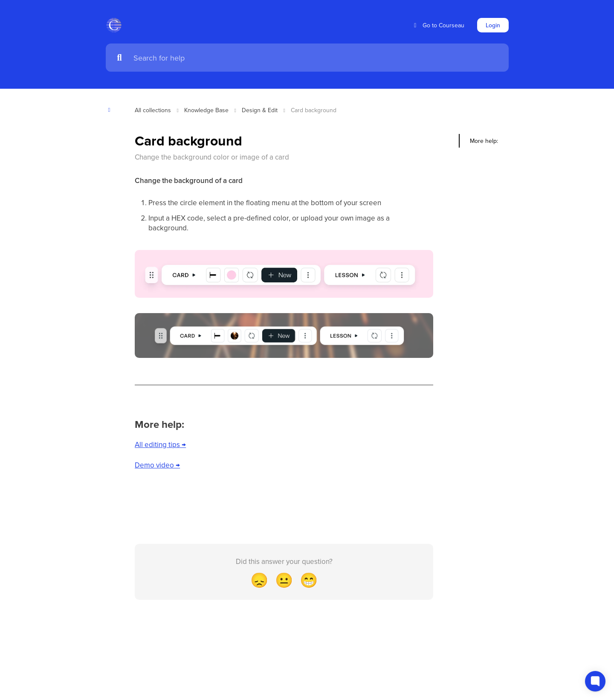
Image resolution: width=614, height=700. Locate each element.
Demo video (154, 465)
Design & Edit (260, 110)
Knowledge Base (206, 110)
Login (493, 25)
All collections (153, 110)
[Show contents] (112, 110)
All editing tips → (160, 444)
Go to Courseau (438, 25)
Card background (314, 110)
